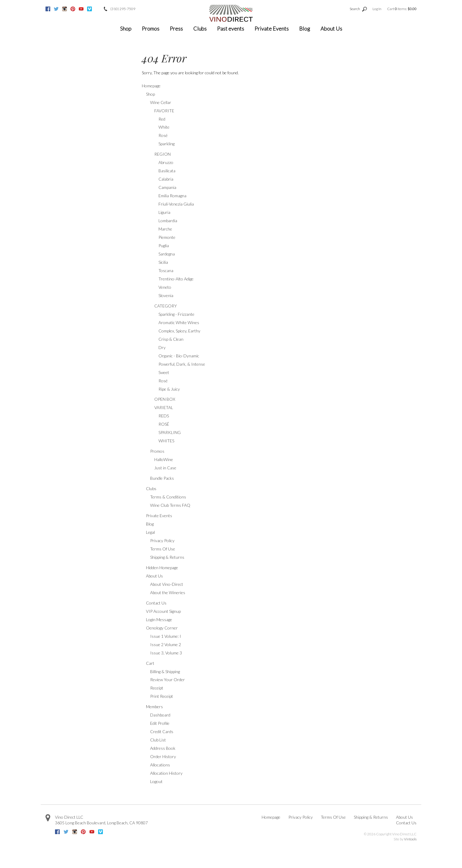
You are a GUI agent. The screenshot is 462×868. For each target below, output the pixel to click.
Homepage (151, 86)
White (164, 127)
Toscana (166, 270)
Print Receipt (162, 696)
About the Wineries (168, 592)
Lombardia (168, 221)
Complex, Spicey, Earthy (179, 331)
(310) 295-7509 (123, 9)
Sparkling (166, 144)
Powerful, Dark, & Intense (182, 364)
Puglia (164, 246)
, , (101, 823)
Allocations (160, 765)
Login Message (159, 620)
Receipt (157, 688)
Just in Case (165, 468)
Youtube (81, 9)
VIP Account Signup (163, 611)
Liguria (164, 212)
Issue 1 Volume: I (166, 636)
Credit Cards (162, 732)
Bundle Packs (162, 478)
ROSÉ (164, 424)
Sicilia (163, 262)
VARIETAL (164, 407)
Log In (377, 9)
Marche (165, 229)
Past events (231, 29)
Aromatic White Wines (179, 322)
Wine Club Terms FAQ (170, 505)
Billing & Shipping (165, 671)
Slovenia (166, 295)
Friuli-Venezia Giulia (176, 204)
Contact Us (156, 603)
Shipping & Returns (167, 557)
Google (98, 9)
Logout (156, 781)
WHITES (166, 441)
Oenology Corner (162, 628)
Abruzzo (166, 162)
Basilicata (167, 171)
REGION (162, 154)
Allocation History (166, 773)
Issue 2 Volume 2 (166, 644)
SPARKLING (170, 432)
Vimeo (89, 9)
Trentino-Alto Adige (176, 279)
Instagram (65, 9)
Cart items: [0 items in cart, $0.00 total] (402, 9)
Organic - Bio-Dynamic (179, 356)
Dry (162, 347)
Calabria (166, 179)
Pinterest (73, 9)
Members (154, 707)
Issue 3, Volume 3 (166, 653)
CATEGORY (166, 306)
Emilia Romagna (172, 196)
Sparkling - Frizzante (176, 314)
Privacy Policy (162, 540)
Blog (305, 29)
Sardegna (167, 254)
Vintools (410, 839)
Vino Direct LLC (69, 817)
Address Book (163, 748)
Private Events (272, 29)
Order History (163, 756)
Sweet (164, 372)
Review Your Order (168, 680)
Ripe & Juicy (169, 389)
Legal (150, 532)
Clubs (200, 29)
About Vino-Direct (167, 584)
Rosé (163, 135)
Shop (126, 29)
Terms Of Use (163, 549)
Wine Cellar (161, 102)
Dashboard (160, 715)
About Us (331, 29)
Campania (167, 187)
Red (162, 119)
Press (176, 29)
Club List (158, 740)
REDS (164, 416)
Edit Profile (160, 723)
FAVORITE (164, 111)
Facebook (48, 9)
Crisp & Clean (171, 339)
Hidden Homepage (162, 568)
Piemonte (167, 237)
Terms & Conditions (168, 497)
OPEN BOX (165, 399)
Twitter (56, 9)
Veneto (165, 287)
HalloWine (164, 459)
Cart (150, 663)
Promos (151, 29)
